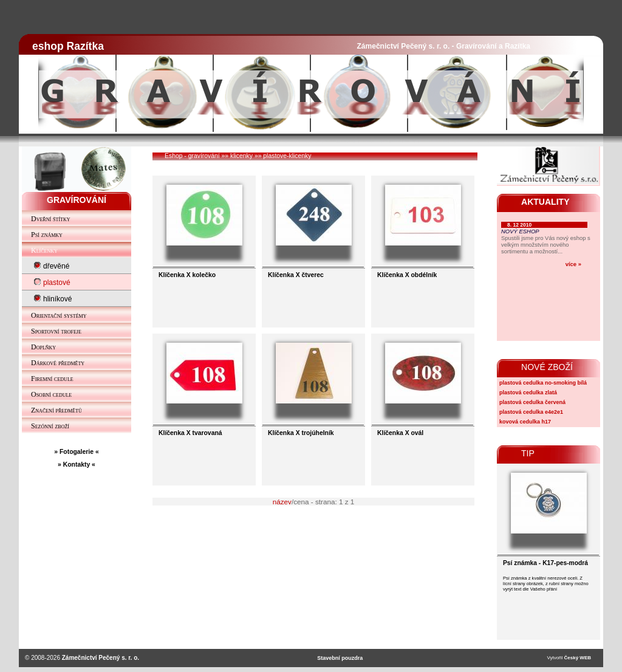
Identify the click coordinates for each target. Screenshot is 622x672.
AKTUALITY (545, 202)
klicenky (241, 156)
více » (573, 264)
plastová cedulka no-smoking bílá (543, 383)
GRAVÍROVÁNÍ (77, 200)
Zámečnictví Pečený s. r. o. (101, 658)
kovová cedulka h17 (525, 422)
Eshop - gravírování (192, 156)
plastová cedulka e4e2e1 (531, 412)
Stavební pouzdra (340, 658)
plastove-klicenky (287, 156)
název (282, 502)
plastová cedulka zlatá (528, 393)
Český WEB (578, 658)
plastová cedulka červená (532, 402)
